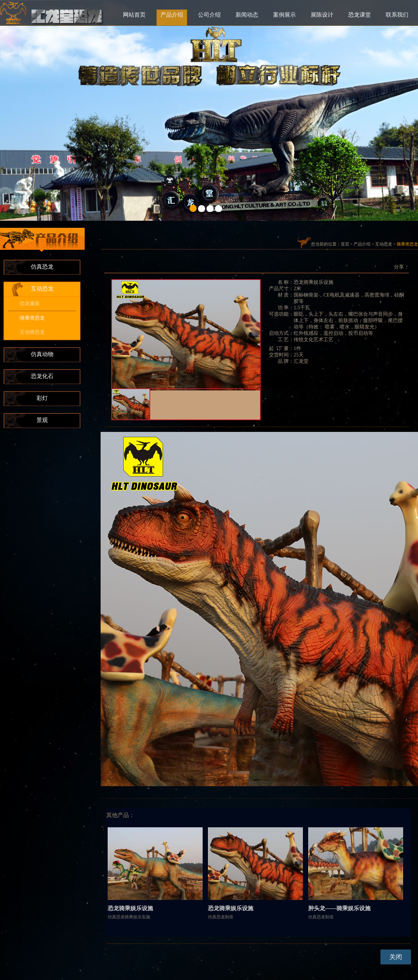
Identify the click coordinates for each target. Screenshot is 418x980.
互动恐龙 (42, 289)
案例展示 (284, 15)
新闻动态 (247, 15)
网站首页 (134, 15)
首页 (345, 244)
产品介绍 (172, 15)
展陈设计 (322, 15)
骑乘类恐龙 (407, 244)
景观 (42, 420)
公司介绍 (209, 15)
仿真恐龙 (42, 267)
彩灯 (42, 398)
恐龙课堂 (360, 15)
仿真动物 (42, 354)
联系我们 (397, 15)
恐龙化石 (42, 376)
